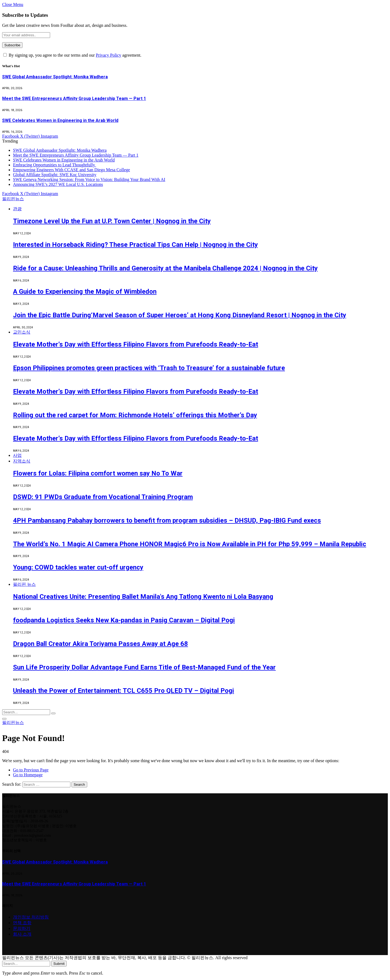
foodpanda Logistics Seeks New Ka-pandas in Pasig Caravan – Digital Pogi (124, 620)
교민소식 (22, 332)
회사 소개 (22, 934)
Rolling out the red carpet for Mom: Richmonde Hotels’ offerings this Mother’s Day (135, 415)
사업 (17, 455)
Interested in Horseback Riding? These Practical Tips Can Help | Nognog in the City (135, 245)
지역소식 (22, 461)
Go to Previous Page (31, 770)
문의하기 (22, 928)
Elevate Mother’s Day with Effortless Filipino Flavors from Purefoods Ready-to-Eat (136, 344)
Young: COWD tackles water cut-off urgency (78, 567)
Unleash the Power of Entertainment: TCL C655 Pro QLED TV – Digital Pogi (123, 691)
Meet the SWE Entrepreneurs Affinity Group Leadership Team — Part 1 (74, 98)
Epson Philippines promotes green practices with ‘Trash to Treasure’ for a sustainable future (149, 368)
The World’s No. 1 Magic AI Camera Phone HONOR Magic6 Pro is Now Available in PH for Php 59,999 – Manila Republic (190, 544)
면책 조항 (22, 923)
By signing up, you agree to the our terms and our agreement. (72, 55)
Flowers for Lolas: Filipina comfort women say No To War (98, 473)
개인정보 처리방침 (31, 917)
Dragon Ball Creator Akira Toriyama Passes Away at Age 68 (100, 644)
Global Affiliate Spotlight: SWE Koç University (55, 175)
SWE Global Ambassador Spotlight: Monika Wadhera (55, 77)
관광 (17, 209)
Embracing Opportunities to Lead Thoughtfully (55, 165)
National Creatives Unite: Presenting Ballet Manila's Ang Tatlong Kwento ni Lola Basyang (143, 597)
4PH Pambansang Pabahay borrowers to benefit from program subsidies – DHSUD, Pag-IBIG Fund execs (167, 520)
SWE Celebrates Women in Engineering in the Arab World (60, 120)
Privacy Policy (109, 55)
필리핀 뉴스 (24, 584)
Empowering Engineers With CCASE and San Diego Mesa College (71, 170)
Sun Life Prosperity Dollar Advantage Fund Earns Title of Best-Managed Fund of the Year (144, 667)
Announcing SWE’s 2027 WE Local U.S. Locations (58, 184)
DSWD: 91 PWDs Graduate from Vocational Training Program (103, 497)
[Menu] (4, 719)
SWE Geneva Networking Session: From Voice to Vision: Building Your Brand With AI (89, 179)
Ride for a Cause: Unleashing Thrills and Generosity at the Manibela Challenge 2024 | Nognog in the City (165, 268)
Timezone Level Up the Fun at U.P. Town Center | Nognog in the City (112, 221)
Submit (59, 964)
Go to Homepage (28, 775)
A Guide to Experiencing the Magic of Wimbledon (85, 292)
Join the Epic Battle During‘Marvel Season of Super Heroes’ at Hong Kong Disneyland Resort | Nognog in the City (180, 315)
